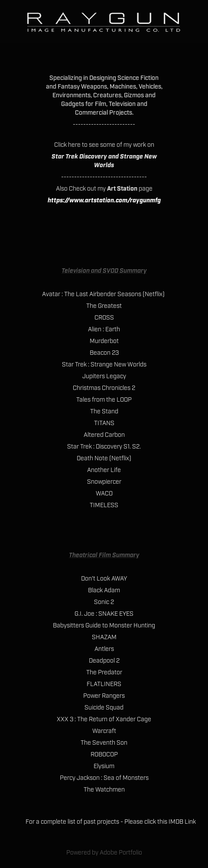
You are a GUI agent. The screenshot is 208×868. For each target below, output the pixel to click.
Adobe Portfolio (121, 853)
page (130, 189)
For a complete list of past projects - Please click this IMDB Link (111, 822)
